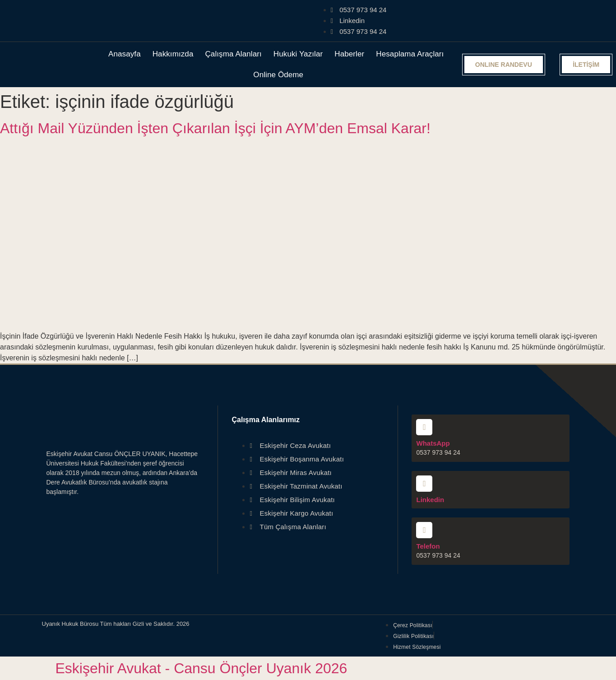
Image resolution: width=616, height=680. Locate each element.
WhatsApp (433, 443)
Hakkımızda (173, 54)
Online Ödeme (278, 75)
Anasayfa (125, 54)
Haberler (349, 54)
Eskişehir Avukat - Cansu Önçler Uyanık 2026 (201, 668)
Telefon (428, 546)
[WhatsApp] (424, 427)
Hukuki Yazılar (298, 54)
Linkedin (430, 500)
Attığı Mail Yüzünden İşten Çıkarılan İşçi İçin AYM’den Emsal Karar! (215, 128)
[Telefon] (424, 530)
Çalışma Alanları (233, 54)
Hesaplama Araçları (410, 54)
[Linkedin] (424, 484)
